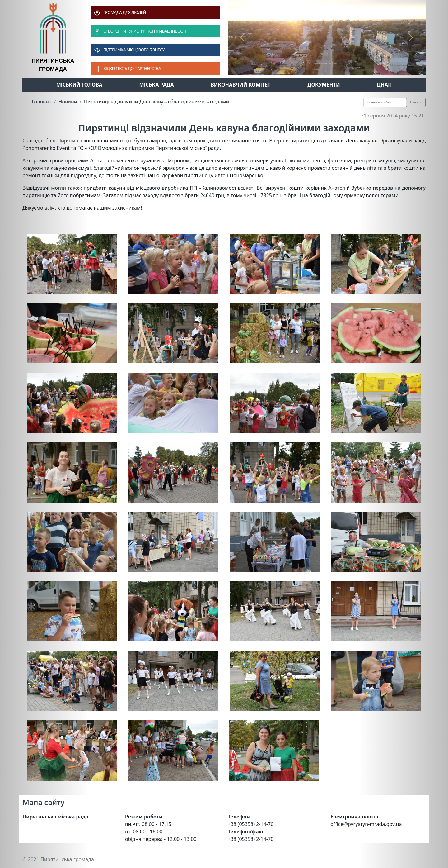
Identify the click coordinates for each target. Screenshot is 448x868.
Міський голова (79, 85)
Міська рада (157, 85)
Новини (68, 102)
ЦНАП (384, 85)
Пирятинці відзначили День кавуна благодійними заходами (157, 102)
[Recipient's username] (385, 102)
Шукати (416, 102)
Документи (324, 85)
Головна (42, 102)
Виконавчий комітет (240, 85)
